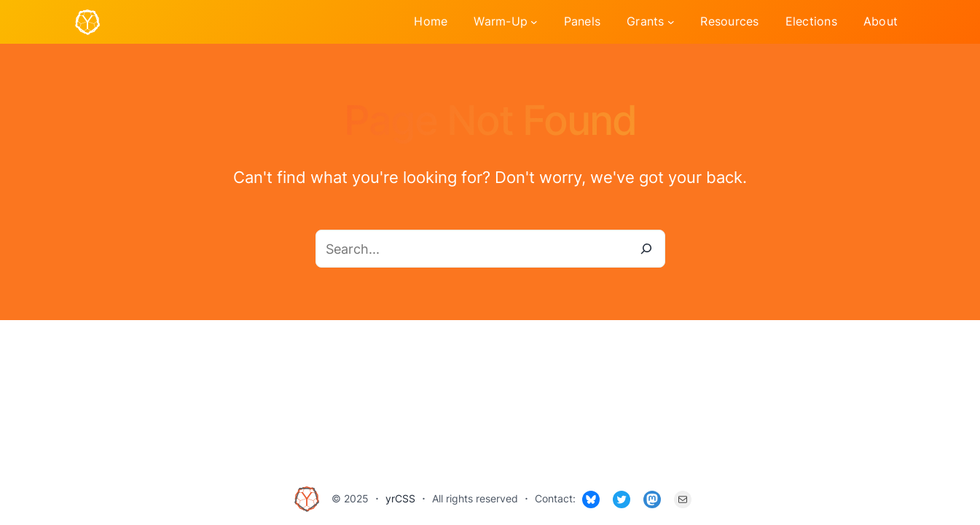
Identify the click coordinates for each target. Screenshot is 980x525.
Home (431, 21)
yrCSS (400, 498)
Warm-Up (501, 21)
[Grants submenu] (671, 22)
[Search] (646, 249)
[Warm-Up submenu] (534, 22)
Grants (646, 21)
